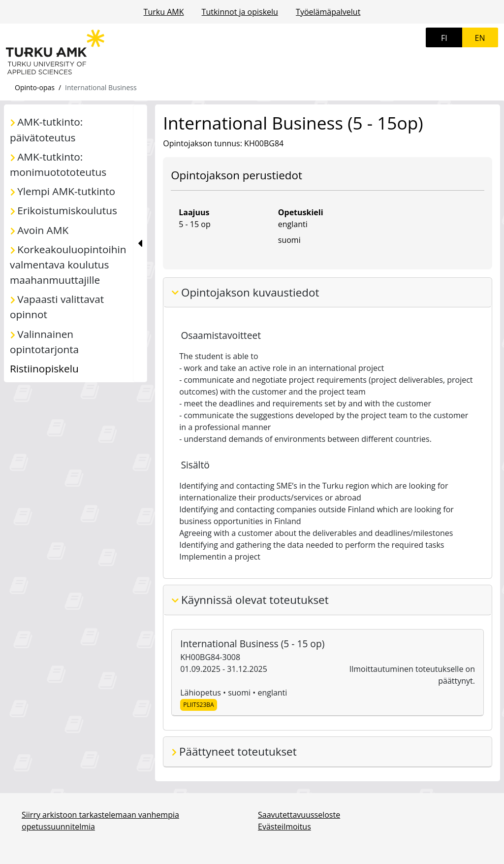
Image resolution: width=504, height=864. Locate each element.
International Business (101, 87)
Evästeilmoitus (284, 827)
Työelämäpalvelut (328, 12)
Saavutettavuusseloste (299, 815)
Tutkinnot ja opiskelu (240, 12)
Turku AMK (164, 12)
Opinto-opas (35, 87)
